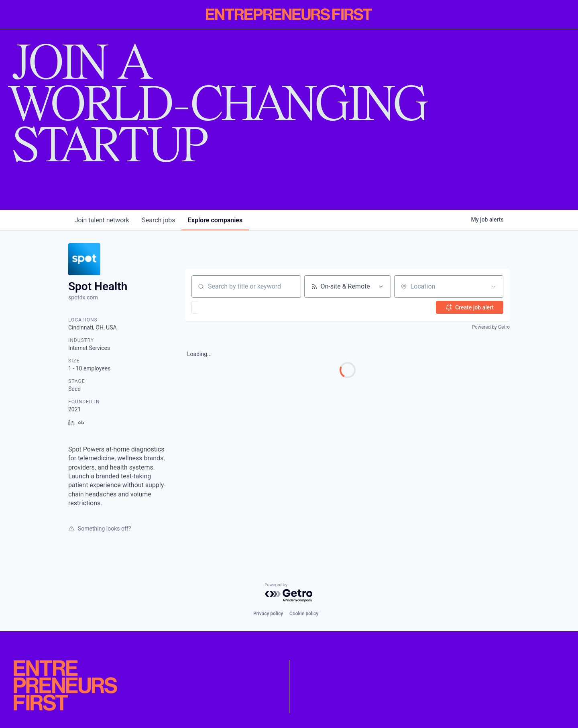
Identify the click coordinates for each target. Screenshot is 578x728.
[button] (218, 307)
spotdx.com (83, 297)
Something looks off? (100, 529)
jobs (159, 220)
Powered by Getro (491, 327)
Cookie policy (304, 614)
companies (216, 220)
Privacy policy (268, 614)
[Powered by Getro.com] (289, 593)
